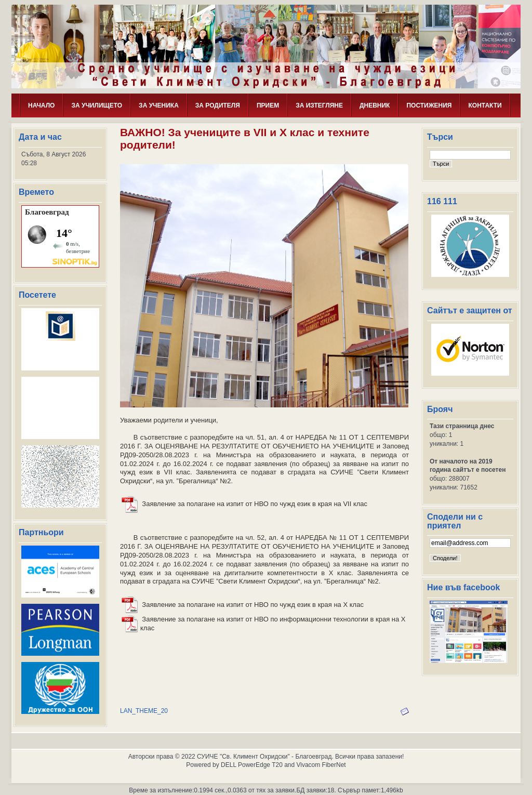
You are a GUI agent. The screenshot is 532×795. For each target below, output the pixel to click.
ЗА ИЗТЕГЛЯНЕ (319, 105)
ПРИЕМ (268, 105)
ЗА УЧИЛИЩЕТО (97, 105)
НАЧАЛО (41, 105)
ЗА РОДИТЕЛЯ (218, 105)
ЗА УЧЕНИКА (159, 105)
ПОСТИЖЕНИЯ (429, 105)
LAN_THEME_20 (144, 711)
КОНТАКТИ (485, 105)
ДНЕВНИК (375, 105)
